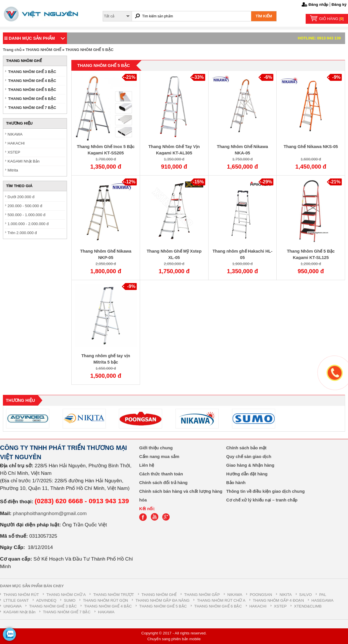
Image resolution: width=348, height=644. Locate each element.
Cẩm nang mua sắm (159, 457)
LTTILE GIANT (16, 600)
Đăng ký (339, 4)
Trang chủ (12, 50)
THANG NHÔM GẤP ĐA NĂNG (162, 600)
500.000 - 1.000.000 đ (26, 215)
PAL (323, 595)
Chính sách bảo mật (246, 448)
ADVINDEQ (46, 600)
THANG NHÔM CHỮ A (66, 595)
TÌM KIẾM (264, 16)
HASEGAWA (322, 600)
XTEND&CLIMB (308, 606)
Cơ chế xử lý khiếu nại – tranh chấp (262, 500)
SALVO (306, 595)
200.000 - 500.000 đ (25, 206)
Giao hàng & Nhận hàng (250, 465)
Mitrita (13, 170)
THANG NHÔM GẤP (202, 595)
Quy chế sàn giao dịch (249, 457)
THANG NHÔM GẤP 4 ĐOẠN (278, 600)
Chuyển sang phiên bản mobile (174, 639)
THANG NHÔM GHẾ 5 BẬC (90, 50)
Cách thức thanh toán (161, 474)
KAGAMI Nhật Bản (23, 161)
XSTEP (14, 152)
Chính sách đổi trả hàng (163, 483)
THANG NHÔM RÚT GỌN (106, 600)
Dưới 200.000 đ (21, 197)
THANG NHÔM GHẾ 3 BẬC (32, 72)
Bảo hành (236, 483)
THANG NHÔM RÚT (21, 595)
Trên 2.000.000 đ (22, 233)
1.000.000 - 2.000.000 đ (28, 224)
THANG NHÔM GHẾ (43, 50)
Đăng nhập (318, 4)
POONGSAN (261, 595)
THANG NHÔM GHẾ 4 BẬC (32, 81)
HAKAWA (106, 612)
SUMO (70, 600)
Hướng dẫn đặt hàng (247, 474)
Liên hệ (147, 465)
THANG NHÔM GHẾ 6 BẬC (32, 99)
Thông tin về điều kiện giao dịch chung (265, 491)
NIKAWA (15, 134)
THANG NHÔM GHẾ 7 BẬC (32, 108)
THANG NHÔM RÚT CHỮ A (221, 600)
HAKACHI (16, 143)
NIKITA (286, 595)
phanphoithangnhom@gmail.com (50, 513)
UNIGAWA (13, 606)
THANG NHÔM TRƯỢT (113, 595)
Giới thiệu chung (156, 448)
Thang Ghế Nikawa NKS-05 (311, 147)
